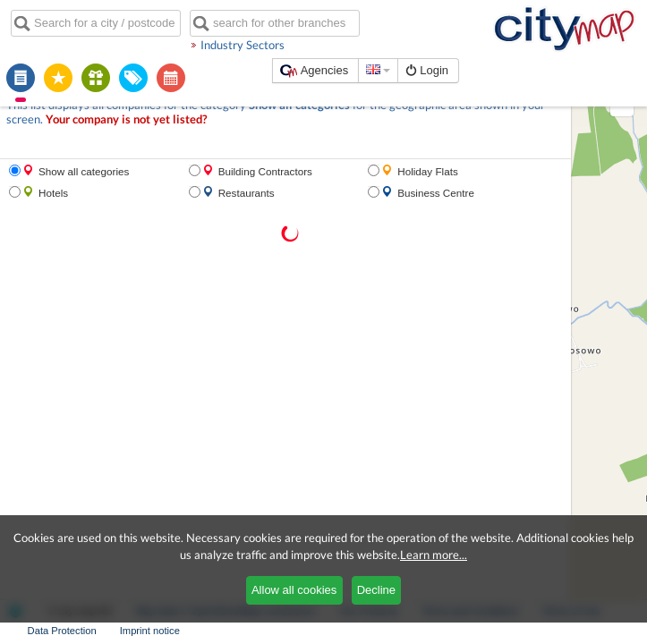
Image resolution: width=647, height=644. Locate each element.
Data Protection (519, 631)
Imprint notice (607, 631)
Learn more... (434, 555)
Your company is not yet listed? (76, 103)
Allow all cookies (294, 590)
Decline (376, 590)
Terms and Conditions (331, 631)
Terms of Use (432, 631)
